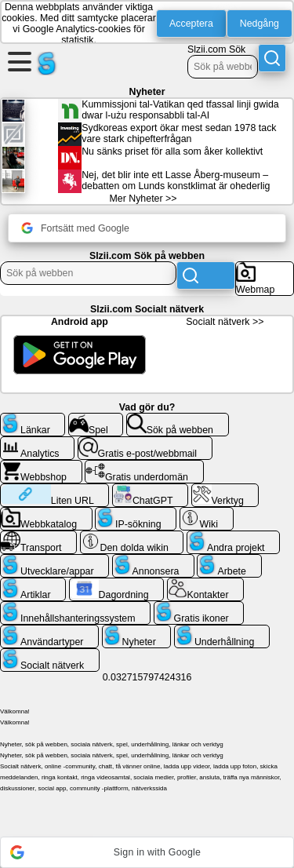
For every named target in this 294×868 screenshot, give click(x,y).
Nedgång (260, 24)
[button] (147, 852)
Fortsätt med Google (75, 228)
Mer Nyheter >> (143, 199)
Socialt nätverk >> (225, 322)
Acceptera (191, 24)
